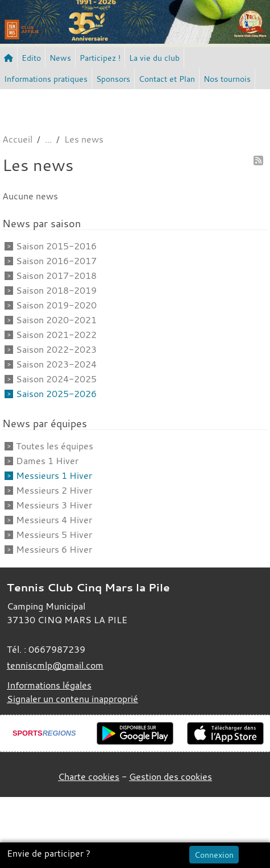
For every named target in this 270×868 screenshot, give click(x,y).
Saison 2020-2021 (56, 320)
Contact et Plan (167, 79)
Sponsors (113, 79)
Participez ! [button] (100, 58)
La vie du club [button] (154, 58)
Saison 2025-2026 (56, 394)
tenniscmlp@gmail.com (55, 665)
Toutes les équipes (55, 446)
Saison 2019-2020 (56, 305)
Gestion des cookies (171, 777)
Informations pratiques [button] (46, 79)
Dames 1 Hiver (47, 461)
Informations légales (49, 685)
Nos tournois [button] (227, 79)
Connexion (214, 855)
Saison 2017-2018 (56, 276)
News (60, 58)
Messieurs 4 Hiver (54, 520)
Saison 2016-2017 (56, 261)
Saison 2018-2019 (56, 290)
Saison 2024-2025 (56, 379)
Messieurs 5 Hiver (54, 535)
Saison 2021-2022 (56, 335)
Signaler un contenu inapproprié (72, 699)
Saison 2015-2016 (56, 246)
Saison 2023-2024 (56, 364)
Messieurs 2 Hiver (54, 490)
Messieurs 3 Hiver (54, 505)
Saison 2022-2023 (56, 349)
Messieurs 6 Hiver (54, 549)
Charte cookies (89, 777)
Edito (31, 58)
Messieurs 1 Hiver (54, 475)
